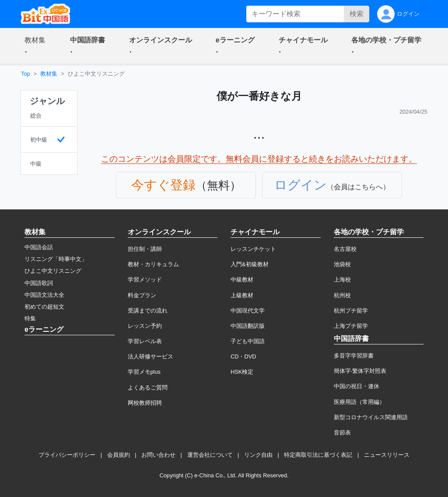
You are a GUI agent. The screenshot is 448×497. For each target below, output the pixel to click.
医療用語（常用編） (359, 402)
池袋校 (342, 264)
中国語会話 (39, 247)
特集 (30, 318)
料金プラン (142, 295)
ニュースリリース (387, 455)
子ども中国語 (248, 341)
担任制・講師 (145, 249)
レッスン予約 (145, 326)
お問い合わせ (158, 455)
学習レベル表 (145, 341)
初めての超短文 (44, 307)
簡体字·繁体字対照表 (360, 371)
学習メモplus (144, 372)
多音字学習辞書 (354, 356)
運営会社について (210, 455)
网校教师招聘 (145, 403)
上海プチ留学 (351, 326)
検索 (357, 14)
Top (26, 74)
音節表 (342, 433)
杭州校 (342, 295)
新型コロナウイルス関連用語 (371, 417)
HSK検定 (242, 372)
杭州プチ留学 (351, 311)
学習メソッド (145, 280)
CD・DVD (243, 356)
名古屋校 (345, 249)
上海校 (342, 280)
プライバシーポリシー (67, 455)
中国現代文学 (248, 311)
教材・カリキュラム (153, 264)
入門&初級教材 (250, 264)
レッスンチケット (253, 249)
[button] (37, 46)
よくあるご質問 (148, 388)
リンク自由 (258, 455)
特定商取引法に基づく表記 (318, 455)
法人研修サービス (150, 356)
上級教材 (242, 295)
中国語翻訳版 (248, 326)
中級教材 (242, 280)
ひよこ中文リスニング (53, 271)
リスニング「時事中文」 (56, 259)
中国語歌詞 (39, 283)
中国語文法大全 (44, 295)
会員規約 (119, 455)
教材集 (49, 74)
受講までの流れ (148, 311)
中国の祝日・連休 (357, 386)
